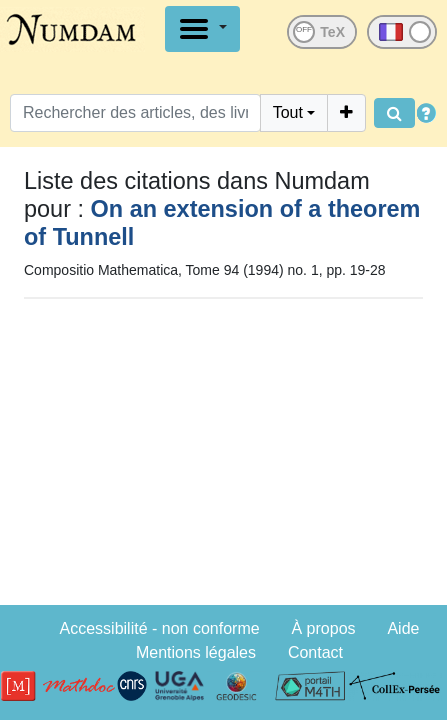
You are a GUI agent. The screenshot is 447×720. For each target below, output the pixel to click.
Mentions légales (196, 652)
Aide (403, 628)
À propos (324, 628)
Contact (315, 652)
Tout (288, 112)
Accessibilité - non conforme (160, 628)
